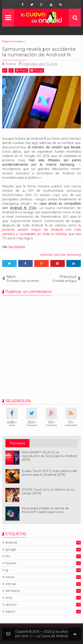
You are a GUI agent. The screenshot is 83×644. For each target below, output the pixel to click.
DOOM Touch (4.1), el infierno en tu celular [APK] (48, 491)
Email (37, 70)
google (11, 550)
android (46, 255)
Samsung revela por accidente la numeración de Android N (39, 52)
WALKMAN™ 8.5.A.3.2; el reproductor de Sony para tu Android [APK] (49, 456)
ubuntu (11, 605)
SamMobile (17, 247)
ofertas (11, 584)
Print (21, 70)
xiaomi (10, 612)
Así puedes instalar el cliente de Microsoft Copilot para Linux (45, 510)
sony (9, 598)
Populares (17, 443)
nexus (10, 577)
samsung (74, 255)
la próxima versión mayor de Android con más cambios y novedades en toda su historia (41, 230)
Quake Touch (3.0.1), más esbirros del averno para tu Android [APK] (49, 473)
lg (7, 570)
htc (8, 556)
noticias (59, 255)
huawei (11, 563)
